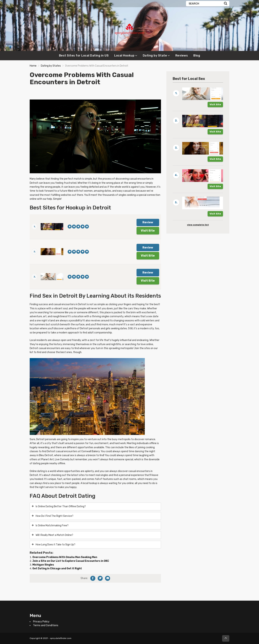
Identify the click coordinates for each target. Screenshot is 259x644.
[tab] (95, 506)
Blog (197, 56)
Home (33, 66)
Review (148, 222)
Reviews (182, 56)
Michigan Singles (43, 565)
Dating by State (155, 56)
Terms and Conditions (46, 625)
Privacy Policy (41, 622)
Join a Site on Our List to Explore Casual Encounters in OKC (71, 561)
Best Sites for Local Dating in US (84, 56)
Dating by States (51, 66)
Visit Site (148, 231)
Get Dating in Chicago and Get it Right (57, 569)
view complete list (198, 225)
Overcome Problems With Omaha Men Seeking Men (65, 557)
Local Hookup (124, 56)
